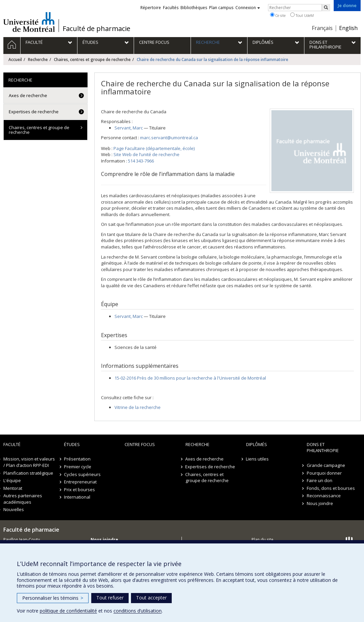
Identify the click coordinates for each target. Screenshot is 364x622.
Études (72, 444)
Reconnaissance (324, 496)
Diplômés (257, 444)
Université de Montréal (29, 22)
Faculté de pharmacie (96, 29)
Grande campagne (326, 465)
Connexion (248, 8)
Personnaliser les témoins (53, 598)
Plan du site (262, 540)
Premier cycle (78, 467)
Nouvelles (14, 509)
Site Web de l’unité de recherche (146, 154)
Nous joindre (320, 503)
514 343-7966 (141, 161)
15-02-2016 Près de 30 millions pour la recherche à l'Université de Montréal (190, 378)
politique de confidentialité (68, 611)
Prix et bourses (79, 490)
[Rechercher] (326, 8)
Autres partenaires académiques (23, 499)
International (77, 497)
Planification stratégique (28, 473)
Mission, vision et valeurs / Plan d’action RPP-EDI (29, 462)
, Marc (129, 128)
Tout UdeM (302, 15)
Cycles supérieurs (82, 474)
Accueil (15, 60)
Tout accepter (151, 598)
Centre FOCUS (140, 444)
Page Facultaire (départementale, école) (154, 148)
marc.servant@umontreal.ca (169, 138)
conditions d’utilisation (138, 611)
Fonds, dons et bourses (331, 488)
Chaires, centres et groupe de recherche (92, 60)
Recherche (38, 60)
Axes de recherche (28, 95)
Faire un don (320, 480)
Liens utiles (258, 459)
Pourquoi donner (324, 473)
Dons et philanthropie (323, 448)
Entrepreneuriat (80, 482)
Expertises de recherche (34, 112)
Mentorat (13, 488)
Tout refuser (110, 598)
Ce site (278, 15)
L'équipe (12, 480)
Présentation (77, 459)
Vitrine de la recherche (138, 407)
